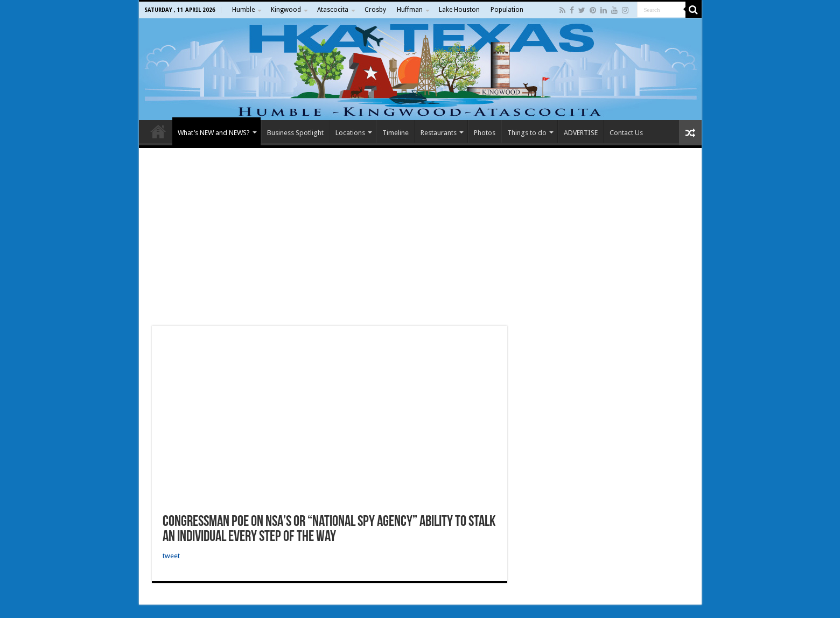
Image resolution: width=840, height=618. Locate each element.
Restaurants (439, 133)
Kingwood (286, 10)
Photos (485, 133)
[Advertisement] (420, 237)
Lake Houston (459, 10)
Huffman (410, 10)
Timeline (395, 133)
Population (507, 10)
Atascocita (333, 10)
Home (158, 131)
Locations (350, 133)
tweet (171, 556)
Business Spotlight (295, 133)
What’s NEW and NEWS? (214, 133)
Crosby (375, 10)
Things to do (527, 133)
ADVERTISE (581, 133)
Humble (243, 10)
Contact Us (626, 133)
